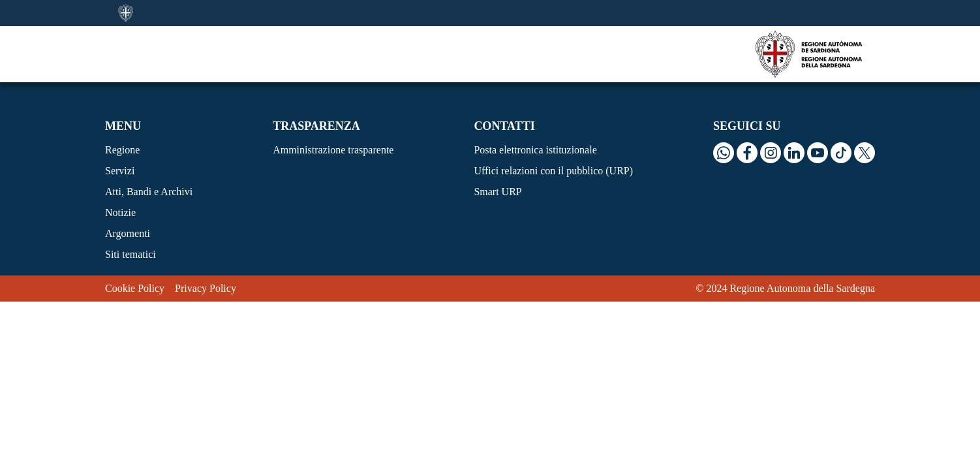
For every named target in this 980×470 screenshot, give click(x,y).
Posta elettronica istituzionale (535, 150)
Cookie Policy (135, 288)
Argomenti (128, 233)
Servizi (120, 171)
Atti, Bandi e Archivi (149, 192)
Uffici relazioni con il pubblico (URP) (553, 171)
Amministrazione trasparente (333, 150)
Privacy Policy (206, 288)
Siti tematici (130, 254)
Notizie (120, 212)
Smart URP (498, 192)
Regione (122, 150)
